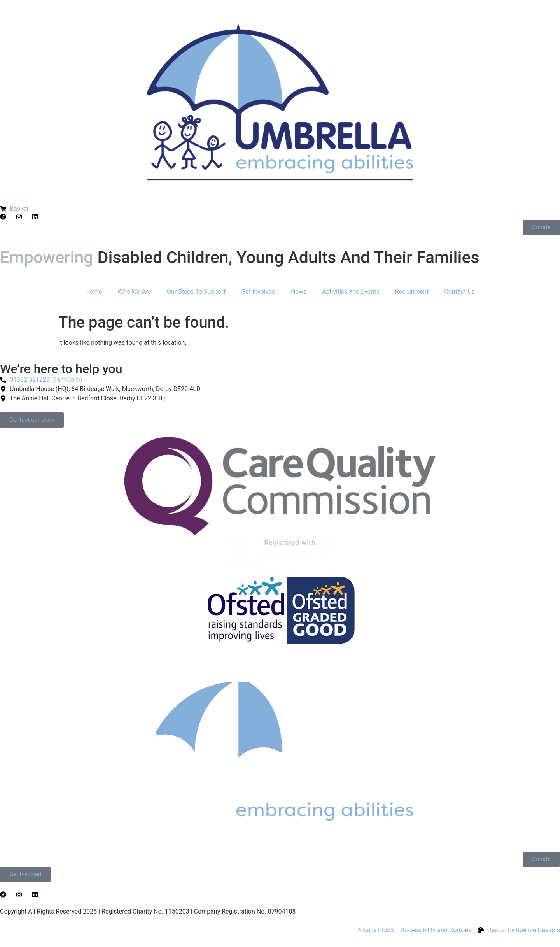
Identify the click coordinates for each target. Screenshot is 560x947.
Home (94, 292)
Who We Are (134, 292)
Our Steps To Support (196, 292)
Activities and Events (351, 292)
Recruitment (412, 292)
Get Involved (259, 292)
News (299, 292)
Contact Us (459, 292)
